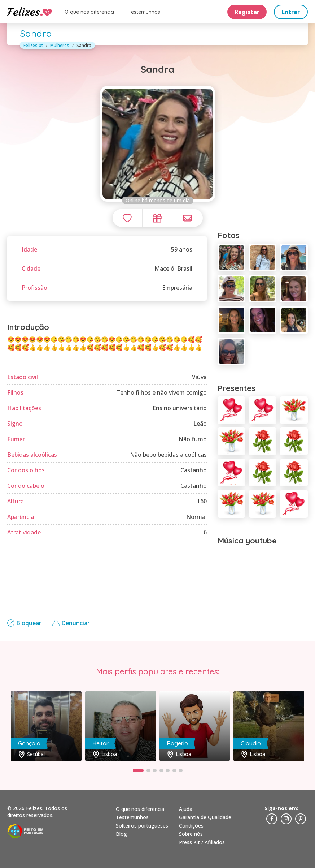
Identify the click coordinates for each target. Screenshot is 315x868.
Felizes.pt (33, 45)
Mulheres (60, 45)
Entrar (291, 12)
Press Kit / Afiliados (202, 842)
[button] (138, 770)
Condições (191, 826)
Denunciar (71, 623)
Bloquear (24, 623)
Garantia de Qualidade (205, 817)
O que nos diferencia (89, 12)
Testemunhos (144, 12)
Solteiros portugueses (142, 826)
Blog (121, 834)
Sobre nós (191, 834)
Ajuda (186, 809)
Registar (247, 12)
